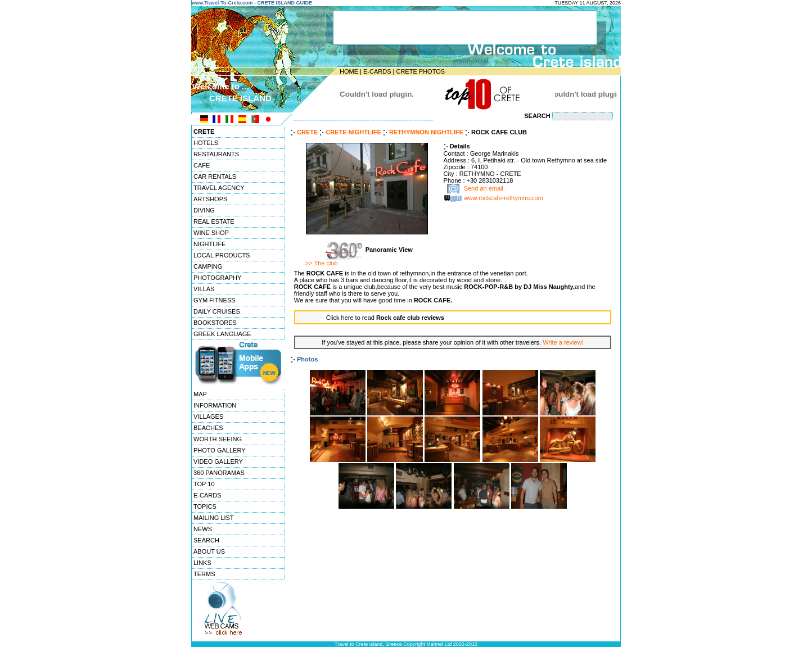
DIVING (204, 210)
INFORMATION (215, 405)
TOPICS (205, 506)
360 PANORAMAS (219, 473)
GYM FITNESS (215, 300)
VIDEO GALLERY (218, 462)
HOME (349, 71)
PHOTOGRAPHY (217, 278)
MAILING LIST (214, 518)
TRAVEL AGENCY (219, 188)
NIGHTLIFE (209, 244)
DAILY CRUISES (217, 311)
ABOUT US (209, 551)
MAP (200, 394)
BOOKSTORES (215, 323)
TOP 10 (204, 484)
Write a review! (563, 342)
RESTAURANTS (216, 154)
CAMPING (208, 266)
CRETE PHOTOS (420, 71)
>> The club (322, 263)
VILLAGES (208, 417)
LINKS (202, 563)
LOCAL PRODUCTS (222, 255)
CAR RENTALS (215, 177)
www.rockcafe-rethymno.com (504, 198)
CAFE (202, 165)
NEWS (203, 529)
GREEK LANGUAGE (222, 334)
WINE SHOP (211, 233)
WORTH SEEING (218, 439)
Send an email (484, 189)
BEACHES (208, 428)
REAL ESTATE (214, 221)
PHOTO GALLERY (220, 450)
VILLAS (204, 289)
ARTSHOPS (210, 199)
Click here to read (385, 318)
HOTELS (206, 143)
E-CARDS (377, 71)
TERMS (204, 574)
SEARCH (206, 540)
